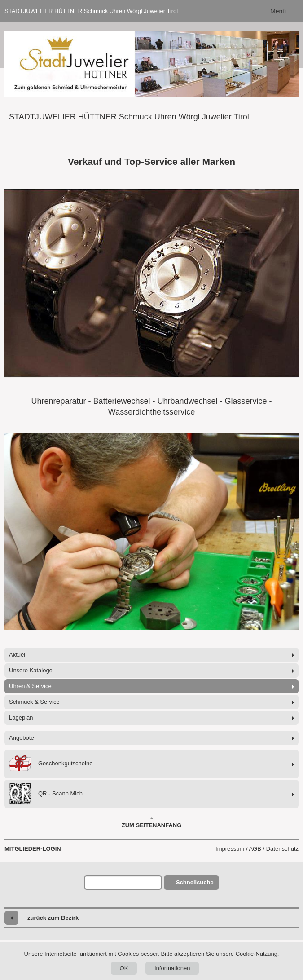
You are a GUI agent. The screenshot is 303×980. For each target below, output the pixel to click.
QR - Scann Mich (46, 794)
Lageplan (21, 717)
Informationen (172, 968)
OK (124, 968)
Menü (278, 11)
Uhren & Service (30, 686)
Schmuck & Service (34, 702)
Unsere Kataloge (31, 670)
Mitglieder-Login (33, 849)
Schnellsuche (195, 882)
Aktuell (18, 655)
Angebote (22, 738)
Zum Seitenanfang (152, 823)
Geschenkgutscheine (51, 764)
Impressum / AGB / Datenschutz (257, 849)
